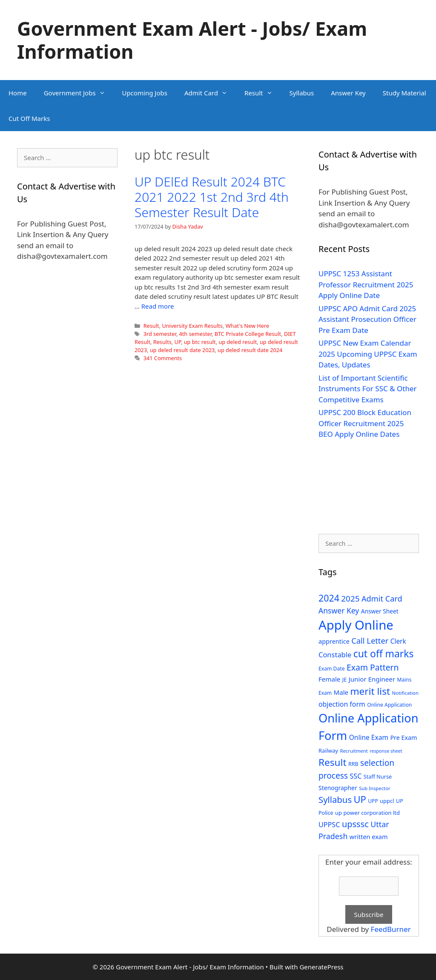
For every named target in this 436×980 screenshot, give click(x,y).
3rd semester (160, 334)
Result (263, 93)
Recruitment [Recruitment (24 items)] (354, 751)
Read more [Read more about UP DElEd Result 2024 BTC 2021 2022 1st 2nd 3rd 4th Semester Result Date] (158, 306)
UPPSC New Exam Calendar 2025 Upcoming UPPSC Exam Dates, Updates (368, 354)
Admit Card (210, 93)
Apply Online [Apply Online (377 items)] (356, 625)
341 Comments (163, 358)
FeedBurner (391, 929)
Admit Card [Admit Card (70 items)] (382, 599)
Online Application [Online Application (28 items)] (389, 705)
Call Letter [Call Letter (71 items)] (370, 640)
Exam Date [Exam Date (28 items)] (332, 669)
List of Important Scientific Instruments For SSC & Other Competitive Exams (368, 389)
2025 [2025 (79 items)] (350, 599)
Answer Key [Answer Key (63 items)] (339, 610)
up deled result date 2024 (250, 350)
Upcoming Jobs (145, 93)
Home (18, 93)
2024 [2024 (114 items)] (329, 598)
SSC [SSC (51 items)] (356, 776)
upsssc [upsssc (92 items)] (355, 824)
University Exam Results (192, 326)
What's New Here (247, 326)
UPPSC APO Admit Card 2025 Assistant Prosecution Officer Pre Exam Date (367, 319)
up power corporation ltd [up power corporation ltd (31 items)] (367, 813)
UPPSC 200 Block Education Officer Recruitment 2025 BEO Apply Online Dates (365, 423)
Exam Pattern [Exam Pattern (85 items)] (373, 667)
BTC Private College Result (248, 334)
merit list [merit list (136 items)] (370, 691)
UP (178, 342)
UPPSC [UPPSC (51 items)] (329, 825)
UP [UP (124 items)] (360, 799)
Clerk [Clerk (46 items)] (398, 641)
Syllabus (302, 93)
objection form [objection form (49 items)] (342, 704)
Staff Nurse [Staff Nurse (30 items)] (378, 777)
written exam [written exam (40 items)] (369, 837)
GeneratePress (321, 967)
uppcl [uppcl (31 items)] (387, 801)
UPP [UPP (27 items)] (373, 801)
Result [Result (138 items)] (333, 762)
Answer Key (348, 93)
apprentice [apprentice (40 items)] (334, 641)
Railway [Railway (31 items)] (328, 751)
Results (162, 342)
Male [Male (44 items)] (341, 692)
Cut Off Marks (29, 118)
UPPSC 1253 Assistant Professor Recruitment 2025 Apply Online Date (366, 284)
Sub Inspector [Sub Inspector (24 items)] (374, 788)
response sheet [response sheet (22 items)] (386, 751)
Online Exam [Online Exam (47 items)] (369, 737)
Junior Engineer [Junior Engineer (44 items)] (372, 679)
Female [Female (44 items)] (329, 679)
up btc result (200, 342)
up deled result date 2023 (182, 350)
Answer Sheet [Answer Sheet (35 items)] (380, 611)
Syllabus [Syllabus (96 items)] (335, 799)
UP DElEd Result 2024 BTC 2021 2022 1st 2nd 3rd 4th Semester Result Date (212, 197)
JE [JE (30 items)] (344, 679)
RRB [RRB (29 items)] (353, 764)
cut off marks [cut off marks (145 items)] (384, 654)
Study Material (404, 93)
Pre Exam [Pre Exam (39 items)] (403, 738)
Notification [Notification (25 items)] (405, 693)
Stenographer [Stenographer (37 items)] (338, 788)
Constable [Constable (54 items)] (335, 655)
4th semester (195, 334)
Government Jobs (79, 93)
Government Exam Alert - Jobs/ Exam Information (192, 40)
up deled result (238, 342)
